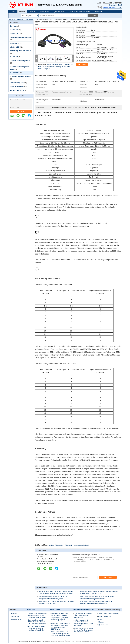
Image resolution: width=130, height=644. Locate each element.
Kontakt (21, 111)
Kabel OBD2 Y (30, 19)
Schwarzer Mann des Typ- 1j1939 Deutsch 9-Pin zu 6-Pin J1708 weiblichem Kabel (37, 622)
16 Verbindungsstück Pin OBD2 (21, 77)
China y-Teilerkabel (43, 641)
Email (120, 5)
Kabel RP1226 (15, 43)
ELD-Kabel (13, 26)
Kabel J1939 (14, 30)
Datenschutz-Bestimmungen (27, 641)
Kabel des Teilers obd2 (55, 545)
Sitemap (101, 622)
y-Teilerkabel (68, 545)
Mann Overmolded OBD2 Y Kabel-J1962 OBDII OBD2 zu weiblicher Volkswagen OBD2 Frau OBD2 (55, 67)
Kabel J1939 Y (15, 34)
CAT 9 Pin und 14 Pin (17, 90)
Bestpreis (47, 69)
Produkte (22, 12)
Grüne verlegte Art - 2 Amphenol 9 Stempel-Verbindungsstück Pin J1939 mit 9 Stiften (83, 623)
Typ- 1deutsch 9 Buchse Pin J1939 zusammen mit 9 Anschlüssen (83, 616)
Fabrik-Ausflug (45, 12)
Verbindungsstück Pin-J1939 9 (20, 51)
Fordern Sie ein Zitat (105, 616)
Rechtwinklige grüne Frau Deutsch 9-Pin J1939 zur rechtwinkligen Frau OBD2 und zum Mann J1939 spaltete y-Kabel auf (60, 617)
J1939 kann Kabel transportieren (21, 37)
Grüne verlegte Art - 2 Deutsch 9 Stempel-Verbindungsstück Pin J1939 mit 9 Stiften (84, 630)
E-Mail (100, 619)
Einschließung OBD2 (17, 83)
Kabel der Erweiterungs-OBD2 (20, 61)
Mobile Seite (103, 625)
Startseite (12, 19)
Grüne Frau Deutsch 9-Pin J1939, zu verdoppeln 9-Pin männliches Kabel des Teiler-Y (60, 635)
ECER (110, 641)
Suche (94, 16)
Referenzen (113, 5)
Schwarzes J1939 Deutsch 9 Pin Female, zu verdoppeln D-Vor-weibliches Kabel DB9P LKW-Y (60, 626)
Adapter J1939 (15, 47)
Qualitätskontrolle (59, 12)
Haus (13, 12)
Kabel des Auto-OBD (17, 86)
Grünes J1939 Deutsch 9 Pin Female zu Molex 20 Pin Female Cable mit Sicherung (37, 616)
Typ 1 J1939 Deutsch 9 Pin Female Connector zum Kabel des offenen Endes (37, 628)
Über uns (33, 12)
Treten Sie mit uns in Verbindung (80, 12)
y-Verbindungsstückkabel (81, 545)
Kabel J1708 (14, 57)
